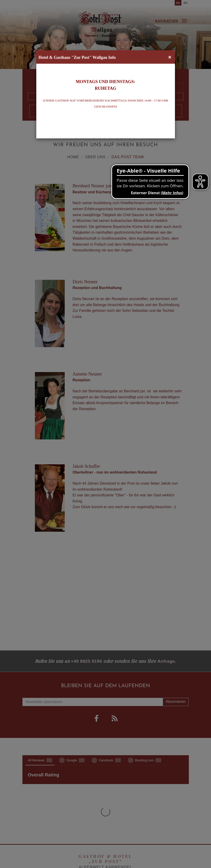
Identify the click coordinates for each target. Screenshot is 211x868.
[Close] (170, 57)
